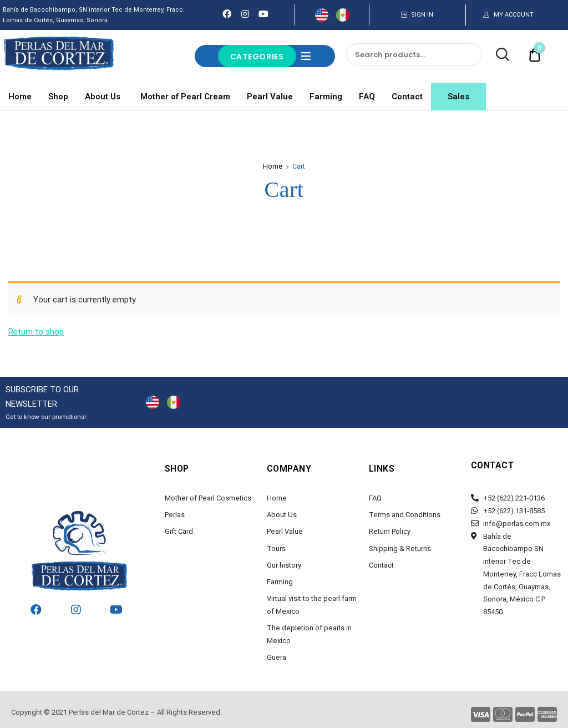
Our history (284, 565)
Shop (58, 97)
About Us (104, 97)
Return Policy (390, 531)
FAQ (367, 97)
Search (497, 55)
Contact (407, 97)
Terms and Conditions (405, 515)
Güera (277, 657)
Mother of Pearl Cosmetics (208, 498)
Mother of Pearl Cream (185, 97)
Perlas (175, 515)
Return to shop (36, 332)
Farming (326, 97)
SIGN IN (422, 15)
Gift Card (179, 531)
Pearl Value (270, 97)
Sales (458, 97)
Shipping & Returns (400, 548)
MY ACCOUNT (514, 15)
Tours (276, 548)
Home (20, 97)
